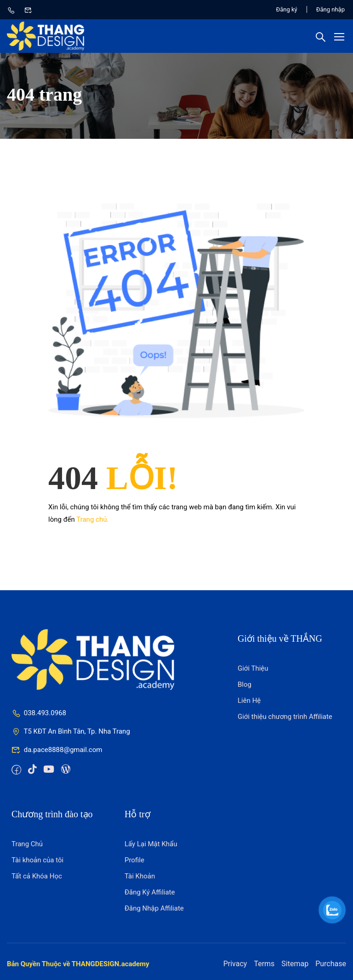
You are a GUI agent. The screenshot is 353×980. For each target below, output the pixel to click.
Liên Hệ (249, 701)
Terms (264, 964)
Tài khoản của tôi (37, 860)
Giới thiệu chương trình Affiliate (285, 717)
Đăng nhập (330, 9)
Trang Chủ (27, 844)
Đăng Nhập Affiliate (154, 908)
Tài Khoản (140, 876)
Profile (134, 860)
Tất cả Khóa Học (37, 876)
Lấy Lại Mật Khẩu (151, 844)
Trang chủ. (92, 519)
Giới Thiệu (253, 668)
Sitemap (295, 964)
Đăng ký (287, 9)
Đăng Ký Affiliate (150, 892)
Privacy (235, 964)
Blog (245, 684)
